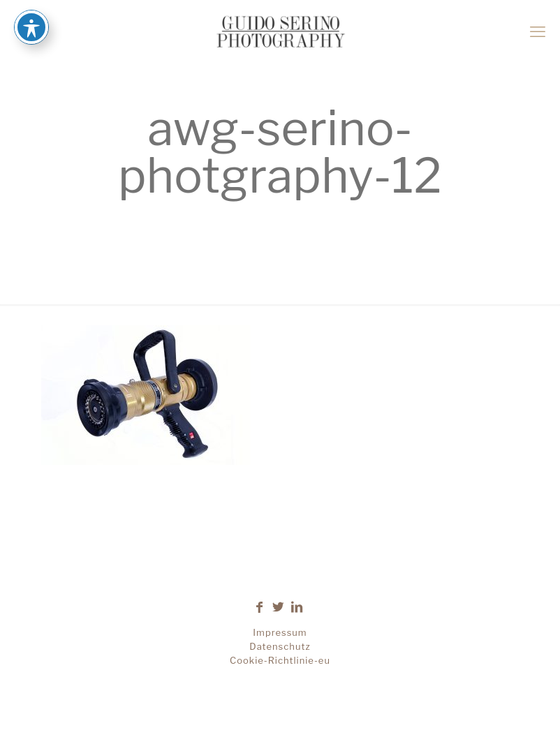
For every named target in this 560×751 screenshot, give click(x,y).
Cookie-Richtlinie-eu (280, 660)
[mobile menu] (538, 31)
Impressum (280, 632)
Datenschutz (280, 646)
